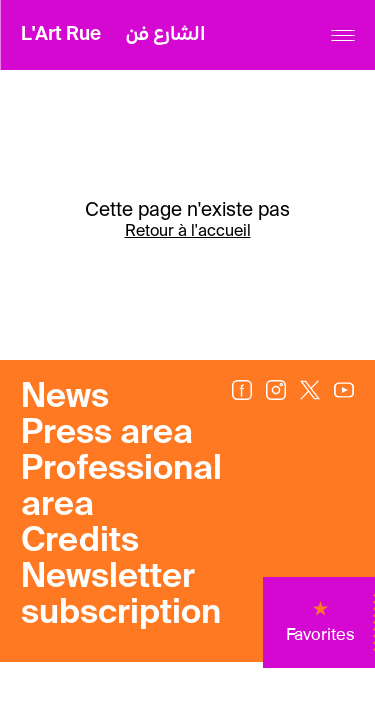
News (65, 398)
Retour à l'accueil (188, 232)
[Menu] (342, 35)
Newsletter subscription (121, 596)
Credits (80, 542)
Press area (107, 434)
